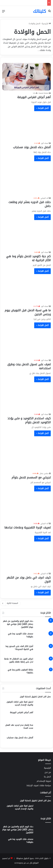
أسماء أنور (45, 143)
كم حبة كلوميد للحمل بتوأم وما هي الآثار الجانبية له (28, 258)
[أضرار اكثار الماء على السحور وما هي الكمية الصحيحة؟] (43, 650)
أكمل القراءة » (42, 108)
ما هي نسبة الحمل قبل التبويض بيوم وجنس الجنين (28, 312)
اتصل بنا (47, 777)
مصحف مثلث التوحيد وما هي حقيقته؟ (20, 635)
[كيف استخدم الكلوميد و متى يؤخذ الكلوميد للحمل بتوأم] (26, 398)
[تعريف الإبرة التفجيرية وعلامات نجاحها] (26, 507)
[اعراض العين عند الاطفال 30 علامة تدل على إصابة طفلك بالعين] (43, 662)
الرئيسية (46, 24)
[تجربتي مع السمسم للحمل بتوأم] (26, 454)
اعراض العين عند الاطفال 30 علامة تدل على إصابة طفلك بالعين (19, 660)
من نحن (48, 772)
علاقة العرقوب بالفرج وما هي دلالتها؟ (20, 671)
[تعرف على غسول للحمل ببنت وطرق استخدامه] (26, 344)
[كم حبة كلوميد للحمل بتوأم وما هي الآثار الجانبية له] (26, 236)
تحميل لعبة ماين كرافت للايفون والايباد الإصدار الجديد (20, 703)
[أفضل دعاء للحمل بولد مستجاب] (26, 127)
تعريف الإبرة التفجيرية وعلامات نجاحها (28, 527)
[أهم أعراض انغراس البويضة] (26, 77)
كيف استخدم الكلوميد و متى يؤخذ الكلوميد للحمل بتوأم (29, 420)
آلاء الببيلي (45, 198)
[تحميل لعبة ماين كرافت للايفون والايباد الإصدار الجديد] (43, 705)
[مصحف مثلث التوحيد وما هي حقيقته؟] (43, 638)
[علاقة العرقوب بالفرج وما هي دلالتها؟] (43, 674)
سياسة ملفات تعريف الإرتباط (39, 785)
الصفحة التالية (10, 603)
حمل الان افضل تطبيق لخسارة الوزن (35, 697)
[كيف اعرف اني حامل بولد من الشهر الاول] (26, 557)
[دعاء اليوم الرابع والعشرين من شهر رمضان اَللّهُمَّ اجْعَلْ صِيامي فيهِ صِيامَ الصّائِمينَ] (43, 625)
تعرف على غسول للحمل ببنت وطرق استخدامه (29, 366)
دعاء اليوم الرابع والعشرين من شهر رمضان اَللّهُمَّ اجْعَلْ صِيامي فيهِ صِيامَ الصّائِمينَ (18, 624)
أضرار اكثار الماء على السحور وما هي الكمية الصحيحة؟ (19, 648)
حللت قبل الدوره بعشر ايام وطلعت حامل (30, 204)
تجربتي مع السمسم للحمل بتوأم (31, 477)
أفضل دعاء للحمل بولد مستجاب (32, 147)
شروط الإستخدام (44, 781)
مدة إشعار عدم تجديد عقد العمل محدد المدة (19, 727)
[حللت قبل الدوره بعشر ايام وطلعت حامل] (26, 179)
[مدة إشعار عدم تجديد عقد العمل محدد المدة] (43, 729)
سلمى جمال (44, 473)
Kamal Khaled (44, 93)
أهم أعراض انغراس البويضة (34, 97)
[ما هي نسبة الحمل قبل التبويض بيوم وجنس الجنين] (26, 290)
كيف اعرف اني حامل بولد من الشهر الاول (29, 580)
